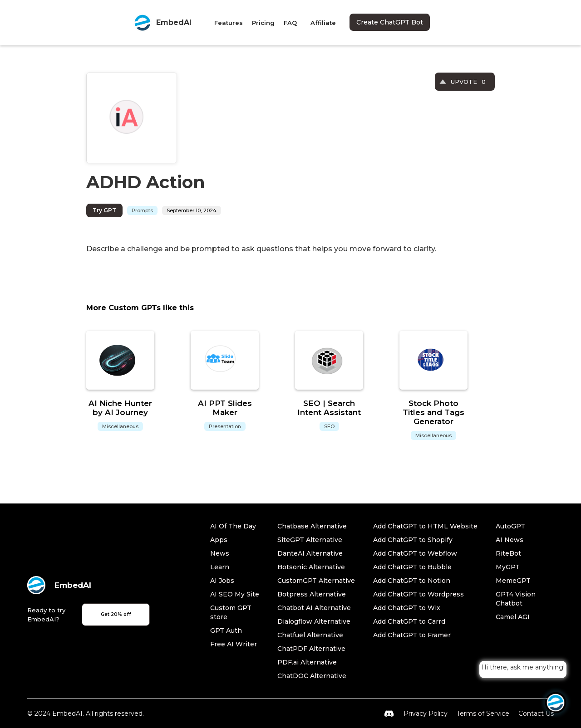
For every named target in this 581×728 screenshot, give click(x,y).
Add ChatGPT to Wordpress (419, 594)
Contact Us (536, 713)
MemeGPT (513, 581)
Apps (219, 540)
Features (229, 23)
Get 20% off (116, 614)
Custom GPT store (231, 612)
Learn (220, 567)
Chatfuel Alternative (310, 635)
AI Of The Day (233, 526)
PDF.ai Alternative (307, 662)
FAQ (290, 23)
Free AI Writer (234, 644)
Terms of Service (483, 713)
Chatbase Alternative (312, 526)
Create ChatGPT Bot (390, 22)
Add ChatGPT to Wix (407, 608)
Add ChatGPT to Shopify (413, 540)
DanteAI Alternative (310, 553)
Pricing (263, 23)
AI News (510, 540)
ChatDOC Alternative (312, 676)
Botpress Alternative (312, 594)
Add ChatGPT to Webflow (415, 553)
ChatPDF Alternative (311, 649)
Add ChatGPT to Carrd (409, 621)
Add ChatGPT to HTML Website (425, 526)
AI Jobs (222, 581)
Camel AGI (513, 617)
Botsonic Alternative (311, 567)
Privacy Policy (426, 713)
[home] (162, 23)
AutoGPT (510, 526)
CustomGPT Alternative (316, 581)
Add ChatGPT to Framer (412, 635)
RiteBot (508, 553)
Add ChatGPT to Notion (412, 581)
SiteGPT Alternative (310, 540)
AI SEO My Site (235, 594)
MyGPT (508, 567)
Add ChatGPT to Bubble (412, 567)
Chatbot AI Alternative (314, 608)
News (220, 553)
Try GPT (104, 210)
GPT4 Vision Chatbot (516, 599)
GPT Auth (226, 630)
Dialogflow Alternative (314, 621)
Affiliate (323, 23)
